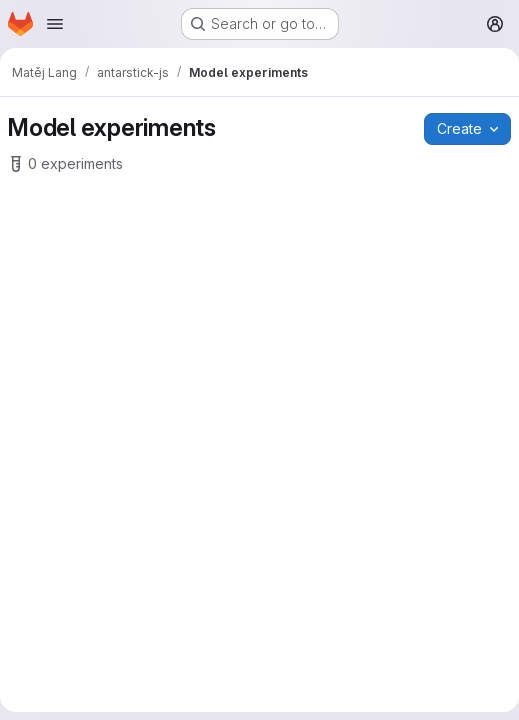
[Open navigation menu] (55, 24)
